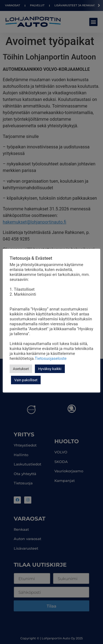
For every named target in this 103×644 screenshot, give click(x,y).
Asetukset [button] (21, 369)
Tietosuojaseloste (51, 358)
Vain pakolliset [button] (26, 380)
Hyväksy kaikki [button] (50, 369)
